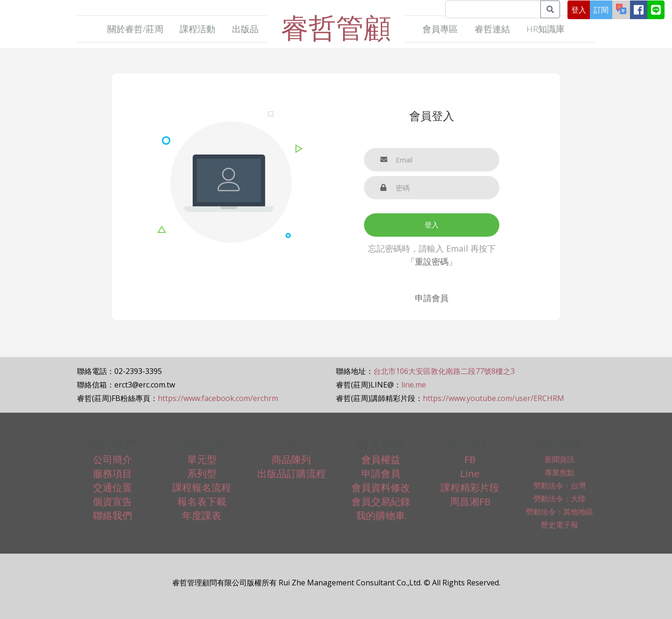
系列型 (202, 473)
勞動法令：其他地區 (560, 512)
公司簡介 (112, 459)
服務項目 (112, 473)
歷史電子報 (560, 525)
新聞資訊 (560, 459)
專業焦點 (560, 472)
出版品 (245, 29)
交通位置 (112, 487)
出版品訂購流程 (291, 473)
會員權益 (381, 459)
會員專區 (440, 29)
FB (470, 459)
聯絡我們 (112, 515)
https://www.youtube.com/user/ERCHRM (493, 398)
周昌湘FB (470, 501)
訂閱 (601, 10)
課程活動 (197, 29)
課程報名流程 (202, 487)
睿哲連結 (492, 29)
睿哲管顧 (336, 27)
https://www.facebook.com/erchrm (218, 398)
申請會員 (432, 298)
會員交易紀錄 (381, 501)
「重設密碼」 (432, 261)
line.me (414, 385)
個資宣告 (112, 501)
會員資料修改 (381, 487)
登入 (579, 10)
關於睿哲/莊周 (135, 29)
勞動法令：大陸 (560, 499)
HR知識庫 (546, 29)
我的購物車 (381, 515)
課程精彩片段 (470, 487)
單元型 (202, 459)
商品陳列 (291, 459)
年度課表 (202, 515)
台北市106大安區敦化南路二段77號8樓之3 (444, 371)
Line (470, 473)
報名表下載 (202, 501)
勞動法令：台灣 (560, 485)
